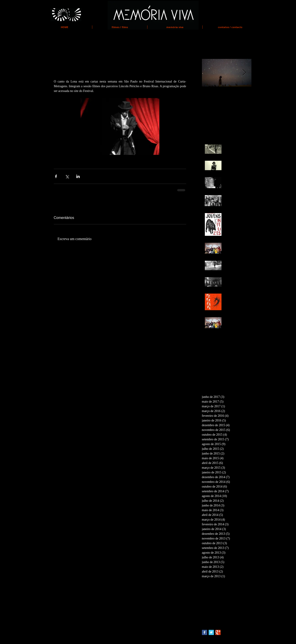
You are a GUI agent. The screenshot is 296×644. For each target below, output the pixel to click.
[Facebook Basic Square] (204, 632)
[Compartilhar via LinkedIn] (78, 176)
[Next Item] (244, 73)
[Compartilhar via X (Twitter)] (67, 176)
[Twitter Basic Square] (211, 632)
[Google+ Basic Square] (218, 632)
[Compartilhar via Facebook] (56, 176)
